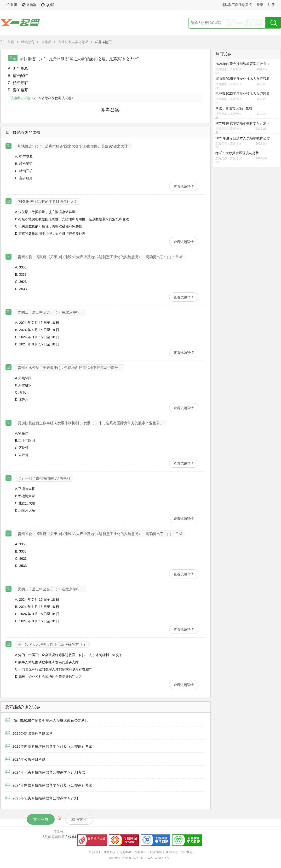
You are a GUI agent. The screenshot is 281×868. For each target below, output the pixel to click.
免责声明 (125, 852)
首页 (12, 5)
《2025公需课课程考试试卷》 (53, 98)
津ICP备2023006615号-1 (156, 858)
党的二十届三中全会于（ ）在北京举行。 (51, 312)
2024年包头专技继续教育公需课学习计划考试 (45, 772)
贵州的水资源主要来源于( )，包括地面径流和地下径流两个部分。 (70, 368)
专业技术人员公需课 (73, 42)
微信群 (29, 5)
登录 (260, 5)
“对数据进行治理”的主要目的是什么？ (48, 201)
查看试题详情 (184, 186)
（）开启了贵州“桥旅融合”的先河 (44, 478)
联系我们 (171, 852)
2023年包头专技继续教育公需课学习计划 (42, 798)
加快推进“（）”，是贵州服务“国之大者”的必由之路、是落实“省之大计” (73, 146)
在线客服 (72, 837)
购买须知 (156, 852)
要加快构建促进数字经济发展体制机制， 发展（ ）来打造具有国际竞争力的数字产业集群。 (91, 423)
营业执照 (187, 852)
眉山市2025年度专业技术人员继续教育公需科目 (47, 720)
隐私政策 (141, 852)
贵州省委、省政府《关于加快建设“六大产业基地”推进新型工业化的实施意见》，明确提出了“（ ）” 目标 (100, 257)
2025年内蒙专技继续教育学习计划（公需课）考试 (49, 746)
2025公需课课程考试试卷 (29, 733)
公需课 (46, 42)
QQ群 (48, 5)
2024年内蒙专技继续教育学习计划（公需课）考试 (49, 785)
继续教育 (28, 42)
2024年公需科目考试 (26, 759)
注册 (271, 5)
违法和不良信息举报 (237, 5)
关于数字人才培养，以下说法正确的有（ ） (52, 644)
